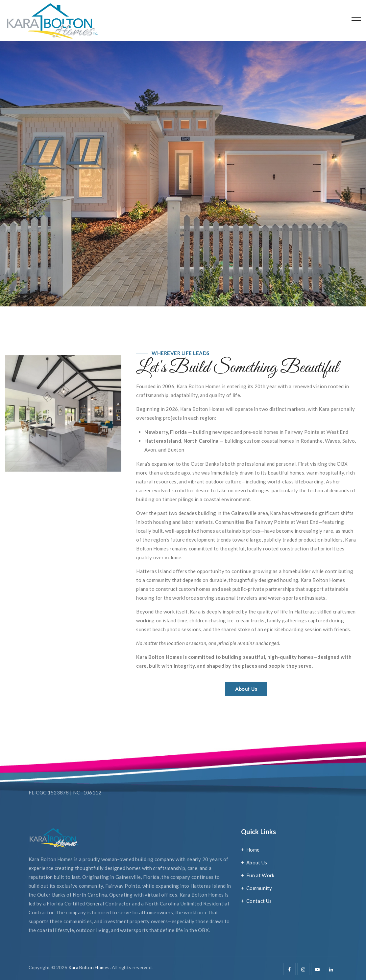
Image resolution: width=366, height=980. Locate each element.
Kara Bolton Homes (89, 967)
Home (253, 850)
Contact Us (259, 901)
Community (259, 888)
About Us (257, 862)
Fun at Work (260, 875)
